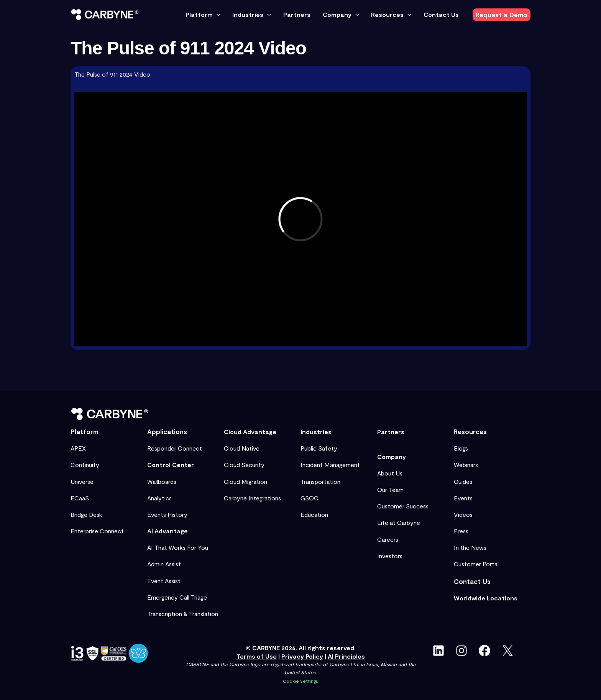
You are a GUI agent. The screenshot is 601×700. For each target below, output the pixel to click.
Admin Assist (164, 564)
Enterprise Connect (97, 531)
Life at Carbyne (399, 522)
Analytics (159, 498)
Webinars (466, 465)
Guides (463, 481)
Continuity (85, 465)
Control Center (171, 465)
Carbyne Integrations (252, 498)
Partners (391, 432)
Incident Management (330, 465)
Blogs (461, 448)
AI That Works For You (178, 547)
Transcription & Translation (183, 614)
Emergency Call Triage (177, 597)
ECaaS (80, 498)
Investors (390, 556)
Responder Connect (175, 448)
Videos (463, 514)
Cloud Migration (245, 481)
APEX (78, 448)
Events (463, 498)
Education (314, 514)
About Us (390, 473)
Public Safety (319, 448)
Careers (388, 539)
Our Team (390, 489)
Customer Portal (476, 564)
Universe (82, 481)
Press (461, 531)
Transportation (320, 481)
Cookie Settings (300, 681)
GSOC (310, 498)
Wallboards (162, 481)
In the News (470, 547)
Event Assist (164, 581)
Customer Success (403, 506)
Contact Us (472, 581)
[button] (217, 15)
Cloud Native (242, 448)
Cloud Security (244, 465)
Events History (167, 514)
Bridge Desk (86, 514)
